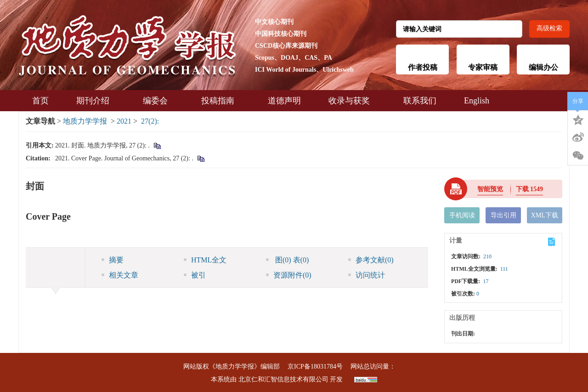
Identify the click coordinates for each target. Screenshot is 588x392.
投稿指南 (221, 101)
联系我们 (420, 101)
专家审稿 (483, 67)
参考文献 (371, 260)
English (477, 101)
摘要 (113, 260)
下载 (530, 189)
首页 (40, 101)
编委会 (158, 101)
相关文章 (120, 275)
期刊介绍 (96, 101)
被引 (195, 275)
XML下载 (545, 215)
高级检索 (549, 28)
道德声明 (284, 101)
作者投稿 (423, 67)
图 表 (287, 260)
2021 (124, 121)
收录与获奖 (352, 101)
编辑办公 (543, 67)
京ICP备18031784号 (315, 366)
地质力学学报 (85, 121)
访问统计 (367, 275)
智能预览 (490, 189)
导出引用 (503, 215)
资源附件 (289, 275)
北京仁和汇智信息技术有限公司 (283, 379)
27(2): (151, 121)
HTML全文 (205, 260)
